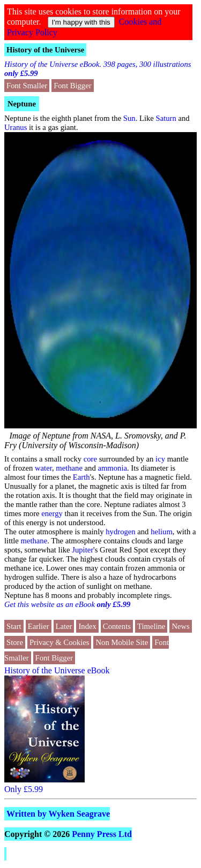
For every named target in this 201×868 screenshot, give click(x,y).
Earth (81, 477)
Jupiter (83, 550)
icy (160, 459)
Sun (129, 118)
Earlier (39, 626)
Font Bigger (72, 86)
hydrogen (120, 532)
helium (162, 532)
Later (64, 626)
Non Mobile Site (122, 642)
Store (15, 642)
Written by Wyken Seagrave (58, 814)
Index (87, 626)
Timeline (151, 626)
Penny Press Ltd (102, 834)
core (90, 459)
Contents (117, 626)
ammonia (112, 468)
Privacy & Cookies (59, 642)
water (43, 468)
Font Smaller (27, 86)
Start (14, 626)
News (180, 626)
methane (69, 468)
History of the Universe (45, 50)
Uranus (16, 127)
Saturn (166, 118)
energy (52, 513)
